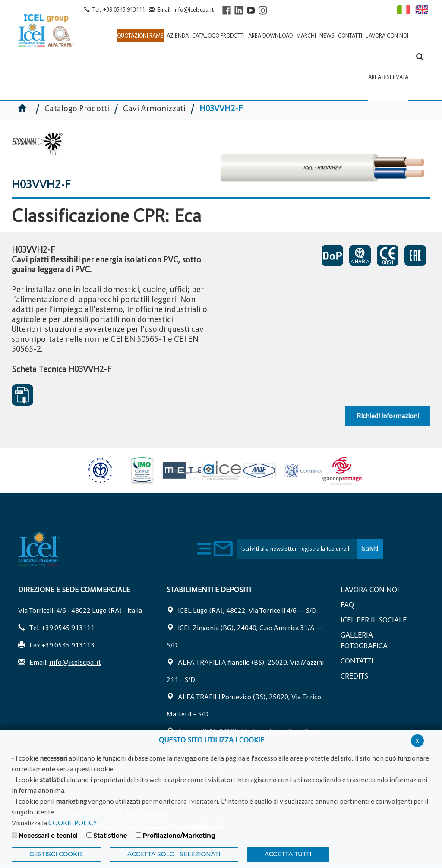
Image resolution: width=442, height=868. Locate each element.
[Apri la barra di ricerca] (420, 56)
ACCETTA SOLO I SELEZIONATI (174, 854)
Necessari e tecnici (48, 836)
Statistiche (110, 836)
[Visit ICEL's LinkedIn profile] (239, 10)
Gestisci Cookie (56, 854)
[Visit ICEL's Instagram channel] (263, 10)
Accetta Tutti (288, 854)
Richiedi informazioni (388, 416)
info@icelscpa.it (194, 9)
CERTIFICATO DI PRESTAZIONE (332, 256)
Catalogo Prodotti (78, 109)
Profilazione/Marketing (179, 836)
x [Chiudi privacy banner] (417, 740)
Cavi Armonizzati (154, 109)
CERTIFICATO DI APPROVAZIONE (360, 256)
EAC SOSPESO (415, 256)
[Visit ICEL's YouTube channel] (251, 10)
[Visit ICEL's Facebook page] (227, 10)
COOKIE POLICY (73, 823)
